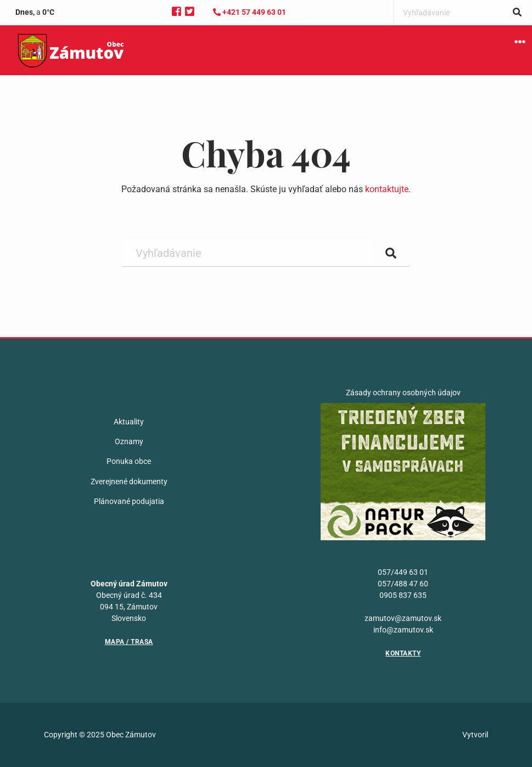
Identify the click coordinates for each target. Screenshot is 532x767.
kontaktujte (387, 189)
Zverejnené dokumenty (129, 482)
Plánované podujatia (129, 501)
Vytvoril (475, 735)
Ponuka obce (129, 461)
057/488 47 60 (403, 584)
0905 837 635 (403, 595)
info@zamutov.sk (403, 630)
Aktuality (129, 422)
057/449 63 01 (403, 572)
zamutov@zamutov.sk (403, 618)
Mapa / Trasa (129, 642)
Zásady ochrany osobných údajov (403, 393)
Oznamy (129, 441)
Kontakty (403, 653)
